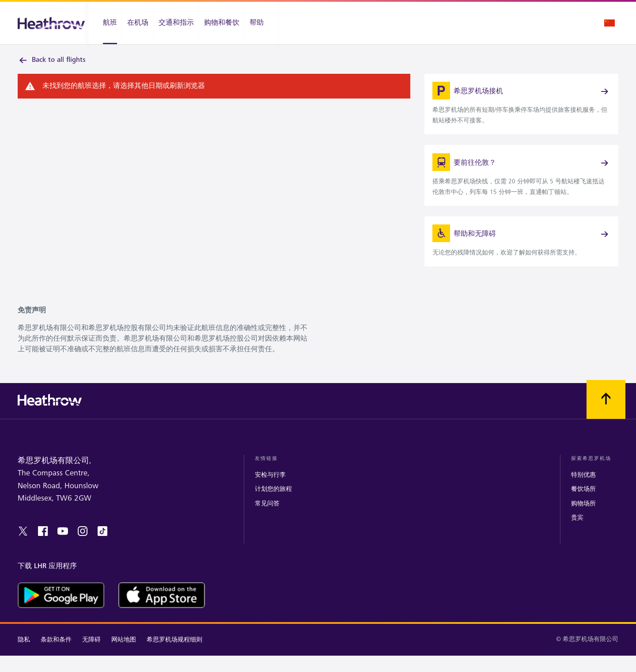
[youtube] (63, 547)
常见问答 (267, 520)
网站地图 (124, 656)
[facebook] (43, 547)
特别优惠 (583, 492)
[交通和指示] (176, 23)
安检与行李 (270, 492)
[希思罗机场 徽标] (51, 23)
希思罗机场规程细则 (174, 656)
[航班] (105, 23)
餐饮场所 (583, 506)
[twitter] (23, 547)
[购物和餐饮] (222, 23)
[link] (521, 109)
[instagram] (83, 547)
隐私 (24, 656)
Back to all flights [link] (52, 60)
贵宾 (577, 534)
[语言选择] (609, 23)
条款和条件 (56, 656)
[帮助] (261, 23)
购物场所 (583, 520)
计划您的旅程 (273, 506)
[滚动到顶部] (606, 416)
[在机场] (138, 23)
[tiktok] (102, 547)
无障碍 (91, 656)
